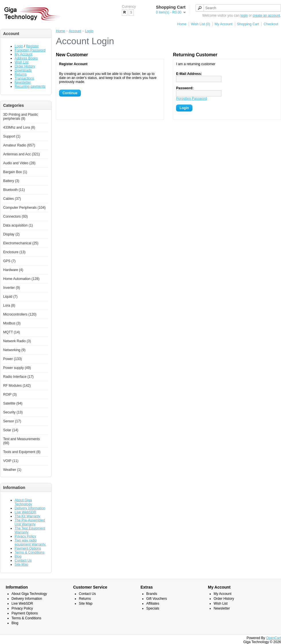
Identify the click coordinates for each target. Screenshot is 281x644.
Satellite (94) (13, 403)
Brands (152, 594)
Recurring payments (30, 86)
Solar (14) (11, 430)
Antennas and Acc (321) (22, 154)
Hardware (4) (13, 270)
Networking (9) (14, 350)
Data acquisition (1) (18, 225)
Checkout (271, 24)
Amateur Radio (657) (19, 145)
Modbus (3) (12, 323)
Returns (21, 74)
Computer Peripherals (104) (24, 208)
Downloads (23, 70)
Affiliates (153, 604)
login (244, 16)
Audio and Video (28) (19, 163)
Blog (18, 556)
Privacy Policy (25, 536)
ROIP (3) (10, 394)
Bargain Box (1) (15, 172)
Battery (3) (11, 181)
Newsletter (23, 82)
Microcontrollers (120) (20, 314)
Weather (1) (12, 470)
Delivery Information (30, 508)
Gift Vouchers (157, 599)
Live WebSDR (25, 512)
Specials (153, 608)
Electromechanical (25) (21, 243)
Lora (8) (9, 305)
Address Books (26, 58)
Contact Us (23, 560)
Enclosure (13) (14, 252)
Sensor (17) (12, 421)
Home (182, 24)
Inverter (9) (12, 288)
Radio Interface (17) (18, 377)
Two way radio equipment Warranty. (30, 542)
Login (19, 46)
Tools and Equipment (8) (22, 452)
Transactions (24, 78)
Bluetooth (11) (14, 190)
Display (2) (11, 234)
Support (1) (12, 136)
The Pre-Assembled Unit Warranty (30, 522)
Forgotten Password (30, 50)
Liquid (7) (10, 297)
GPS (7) (9, 261)
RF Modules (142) (17, 386)
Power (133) (12, 359)
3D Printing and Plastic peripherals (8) (21, 117)
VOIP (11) (11, 461)
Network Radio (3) (17, 341)
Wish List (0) (201, 24)
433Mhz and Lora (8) (19, 127)
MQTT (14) (11, 332)
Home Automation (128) (21, 279)
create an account (266, 16)
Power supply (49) (17, 368)
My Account (224, 24)
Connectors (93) (15, 216)
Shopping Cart (248, 24)
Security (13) (13, 412)
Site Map (21, 564)
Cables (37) (12, 199)
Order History (25, 66)
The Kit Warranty (28, 516)
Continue (70, 93)
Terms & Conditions (30, 552)
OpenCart (274, 638)
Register (32, 46)
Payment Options (28, 548)
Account (75, 31)
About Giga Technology (23, 502)
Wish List (22, 62)
